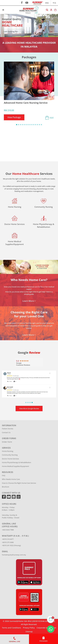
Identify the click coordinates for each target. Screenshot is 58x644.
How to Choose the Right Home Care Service (19, 483)
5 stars (28, 361)
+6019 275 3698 (8, 542)
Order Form (7, 442)
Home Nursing (8, 451)
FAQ (4, 475)
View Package (14, 117)
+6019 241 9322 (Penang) (11, 545)
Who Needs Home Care (11, 479)
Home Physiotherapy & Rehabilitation (16, 462)
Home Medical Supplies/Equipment (15, 466)
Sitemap (29, 632)
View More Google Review (29, 409)
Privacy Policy (29, 628)
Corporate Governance (46, 628)
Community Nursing (10, 455)
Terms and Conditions (11, 628)
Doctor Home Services (10, 459)
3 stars (24, 361)
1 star (20, 361)
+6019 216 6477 (8, 539)
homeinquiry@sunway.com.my (14, 555)
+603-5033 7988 (8, 530)
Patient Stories (8, 429)
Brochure (5, 487)
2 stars (22, 361)
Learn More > (29, 301)
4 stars (26, 361)
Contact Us (6, 432)
